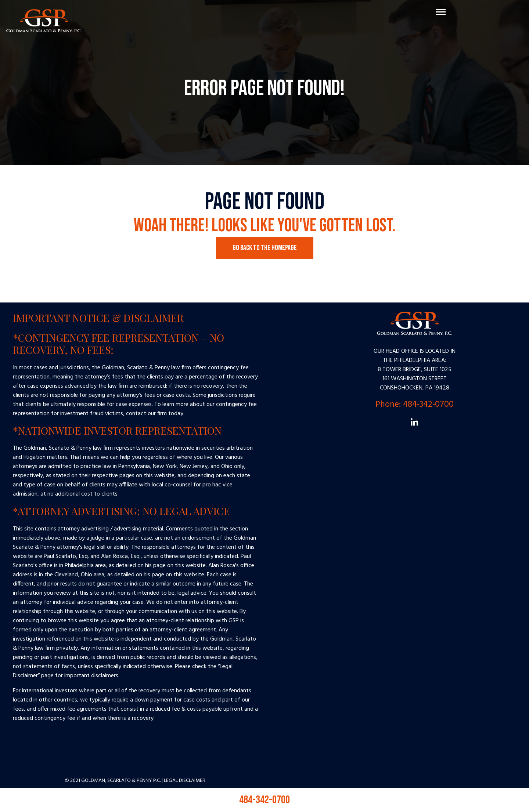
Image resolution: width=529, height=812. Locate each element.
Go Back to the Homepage (265, 248)
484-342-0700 (264, 800)
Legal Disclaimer (185, 781)
